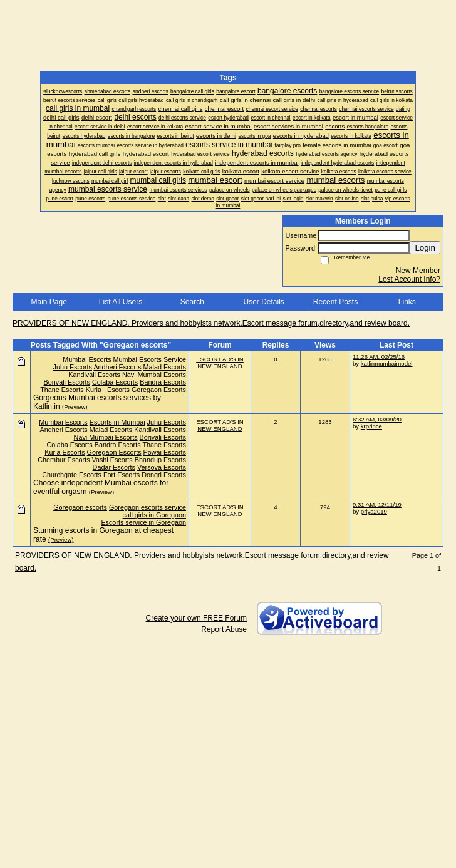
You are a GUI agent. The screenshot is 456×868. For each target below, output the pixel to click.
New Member (418, 271)
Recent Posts (335, 302)
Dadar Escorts (114, 467)
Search (192, 302)
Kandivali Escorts (94, 375)
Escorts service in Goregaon (143, 522)
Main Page (49, 302)
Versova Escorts (162, 467)
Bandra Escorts (163, 382)
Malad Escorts (165, 367)
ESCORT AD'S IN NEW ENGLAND (220, 363)
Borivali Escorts (67, 382)
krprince (371, 426)
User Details (263, 302)
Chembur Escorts (64, 460)
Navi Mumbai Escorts (154, 375)
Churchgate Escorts (72, 475)
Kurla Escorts (108, 390)
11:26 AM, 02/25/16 (379, 357)
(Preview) (75, 407)
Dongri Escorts (164, 475)
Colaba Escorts (115, 382)
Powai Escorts (165, 452)
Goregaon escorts (80, 507)
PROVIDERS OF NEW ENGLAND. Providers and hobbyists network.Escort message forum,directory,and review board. (211, 323)
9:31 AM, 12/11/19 (377, 504)
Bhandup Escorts (160, 460)
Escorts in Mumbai (117, 422)
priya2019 (374, 511)
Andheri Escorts (117, 367)
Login (425, 248)
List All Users (121, 302)
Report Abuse (224, 629)
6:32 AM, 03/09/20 (377, 419)
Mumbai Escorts (87, 359)
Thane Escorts (62, 390)
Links (407, 302)
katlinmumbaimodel (387, 364)
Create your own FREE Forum (196, 618)
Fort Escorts (122, 475)
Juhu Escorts (73, 367)
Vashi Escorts (112, 460)
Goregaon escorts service (148, 507)
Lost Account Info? (409, 279)
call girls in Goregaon (154, 515)
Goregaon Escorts (159, 390)
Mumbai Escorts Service (150, 359)
